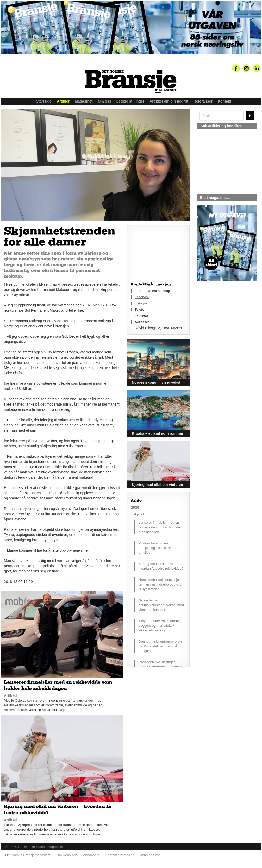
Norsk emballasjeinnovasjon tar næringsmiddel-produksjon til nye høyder (161, 584)
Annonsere (91, 855)
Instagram (142, 303)
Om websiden (67, 855)
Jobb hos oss (150, 855)
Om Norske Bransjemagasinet (28, 855)
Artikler (63, 101)
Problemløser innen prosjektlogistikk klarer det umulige (158, 548)
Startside (44, 101)
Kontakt (224, 101)
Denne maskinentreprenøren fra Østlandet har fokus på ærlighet (160, 646)
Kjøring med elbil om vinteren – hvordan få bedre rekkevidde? (162, 566)
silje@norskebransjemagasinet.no (222, 330)
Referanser (203, 101)
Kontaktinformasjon (120, 855)
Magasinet (84, 101)
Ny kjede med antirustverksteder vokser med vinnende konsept (161, 605)
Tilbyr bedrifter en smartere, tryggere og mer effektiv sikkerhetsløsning (159, 626)
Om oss (104, 101)
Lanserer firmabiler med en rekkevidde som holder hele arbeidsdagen (159, 527)
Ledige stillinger (130, 101)
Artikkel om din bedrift (169, 101)
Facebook (142, 297)
